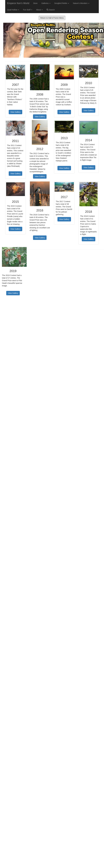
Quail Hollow (13, 10)
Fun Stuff (28, 10)
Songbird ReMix (62, 3)
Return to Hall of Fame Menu (52, 18)
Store (35, 3)
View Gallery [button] (15, 112)
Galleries (46, 3)
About (39, 10)
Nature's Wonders (81, 3)
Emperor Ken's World (18, 3)
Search (51, 10)
